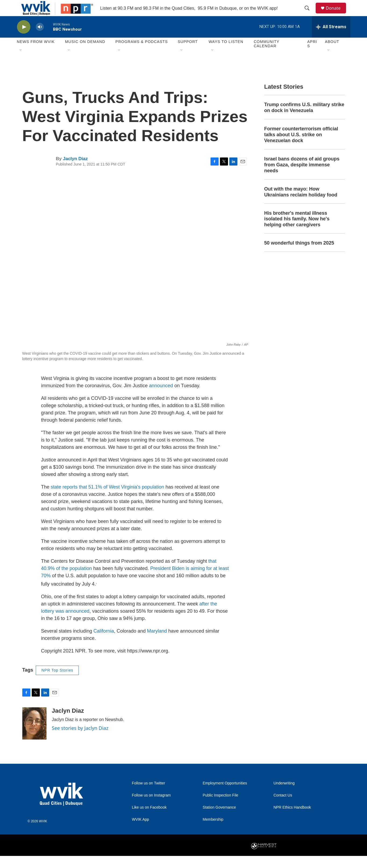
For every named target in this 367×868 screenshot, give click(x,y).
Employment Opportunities (225, 795)
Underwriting (284, 795)
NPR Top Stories (57, 682)
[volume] (40, 39)
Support (188, 54)
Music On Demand (85, 54)
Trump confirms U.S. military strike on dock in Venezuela (304, 120)
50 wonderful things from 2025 (299, 255)
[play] (24, 39)
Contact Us (283, 807)
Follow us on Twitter (149, 795)
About (332, 54)
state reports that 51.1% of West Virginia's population (108, 499)
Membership (213, 832)
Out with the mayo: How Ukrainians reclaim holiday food (301, 204)
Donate (337, 14)
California (104, 643)
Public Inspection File (220, 807)
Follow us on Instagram (152, 807)
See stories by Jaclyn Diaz (80, 740)
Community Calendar (267, 56)
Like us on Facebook (149, 819)
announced (161, 398)
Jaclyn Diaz (75, 171)
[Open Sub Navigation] (21, 62)
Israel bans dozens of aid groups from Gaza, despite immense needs (302, 177)
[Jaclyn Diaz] (34, 736)
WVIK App (141, 832)
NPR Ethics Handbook (292, 819)
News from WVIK (36, 54)
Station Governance (219, 819)
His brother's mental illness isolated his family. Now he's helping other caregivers (297, 231)
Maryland (157, 643)
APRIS (312, 56)
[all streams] (331, 39)
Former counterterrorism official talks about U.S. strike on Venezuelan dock (301, 147)
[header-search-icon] (310, 14)
